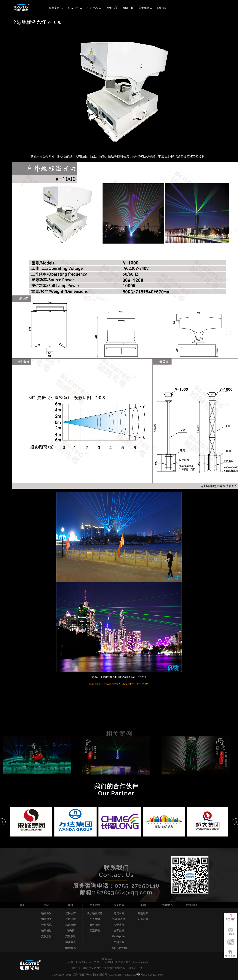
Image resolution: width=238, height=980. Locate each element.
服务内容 (75, 8)
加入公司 (95, 919)
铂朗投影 (46, 931)
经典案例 (56, 8)
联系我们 (95, 931)
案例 (71, 905)
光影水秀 (71, 913)
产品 (46, 905)
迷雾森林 (119, 931)
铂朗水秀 (46, 919)
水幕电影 (71, 925)
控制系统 (46, 925)
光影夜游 (71, 919)
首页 (22, 905)
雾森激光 (71, 942)
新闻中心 (128, 8)
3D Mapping (119, 936)
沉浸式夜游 (119, 919)
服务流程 (95, 925)
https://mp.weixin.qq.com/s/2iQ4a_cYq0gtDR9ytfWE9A (119, 684)
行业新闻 (143, 919)
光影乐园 (46, 936)
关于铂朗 (145, 8)
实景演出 (71, 936)
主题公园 (119, 942)
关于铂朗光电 (95, 913)
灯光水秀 (119, 913)
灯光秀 (71, 931)
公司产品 (94, 8)
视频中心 (112, 8)
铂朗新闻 (143, 913)
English (162, 8)
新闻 (143, 905)
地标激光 (71, 948)
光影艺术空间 (119, 948)
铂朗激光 (46, 913)
